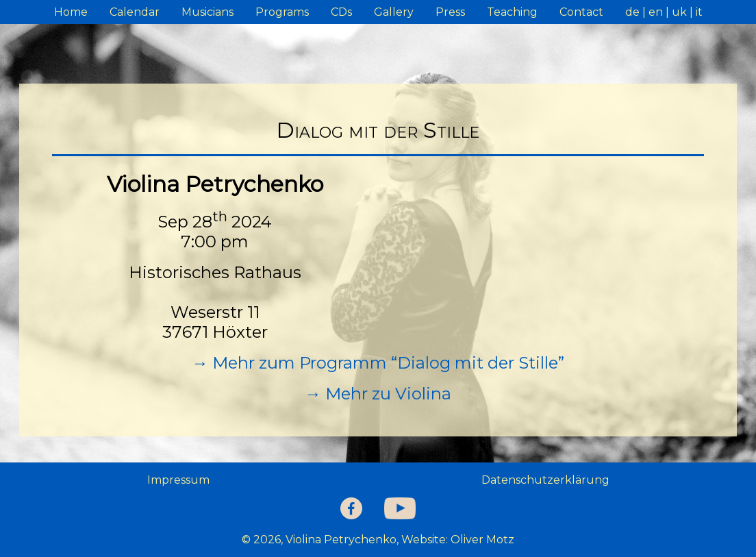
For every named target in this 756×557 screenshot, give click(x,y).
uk (679, 12)
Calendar (135, 12)
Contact (581, 12)
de (632, 12)
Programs (282, 12)
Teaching (512, 12)
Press (450, 12)
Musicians (207, 12)
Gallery (394, 12)
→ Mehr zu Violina (378, 394)
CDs (341, 12)
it (699, 12)
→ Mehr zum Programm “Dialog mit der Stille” (378, 363)
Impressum (178, 480)
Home (71, 12)
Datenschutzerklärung (545, 480)
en (656, 12)
